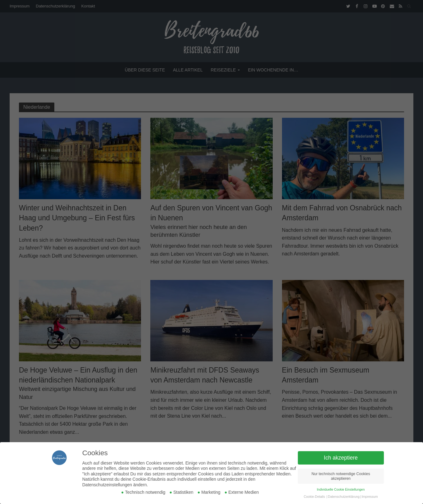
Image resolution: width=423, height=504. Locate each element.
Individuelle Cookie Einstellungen (341, 489)
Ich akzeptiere (341, 458)
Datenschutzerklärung (344, 497)
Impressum (370, 497)
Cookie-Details (314, 497)
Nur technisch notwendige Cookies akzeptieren (341, 476)
